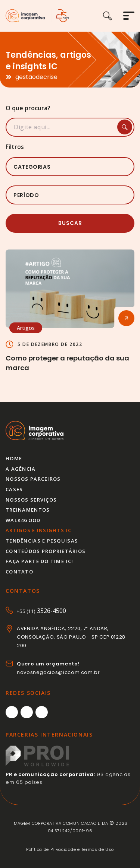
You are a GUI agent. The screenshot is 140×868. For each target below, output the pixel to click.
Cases (14, 489)
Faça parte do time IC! (39, 561)
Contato (19, 572)
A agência (21, 469)
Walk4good (23, 520)
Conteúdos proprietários (46, 551)
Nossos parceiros (33, 479)
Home (14, 458)
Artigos (26, 328)
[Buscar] (113, 16)
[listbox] (70, 167)
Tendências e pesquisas (42, 541)
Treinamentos (28, 510)
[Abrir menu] (129, 16)
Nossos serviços (31, 500)
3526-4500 (41, 611)
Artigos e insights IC (38, 530)
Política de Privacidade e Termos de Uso (70, 849)
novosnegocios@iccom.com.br (58, 672)
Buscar (70, 223)
